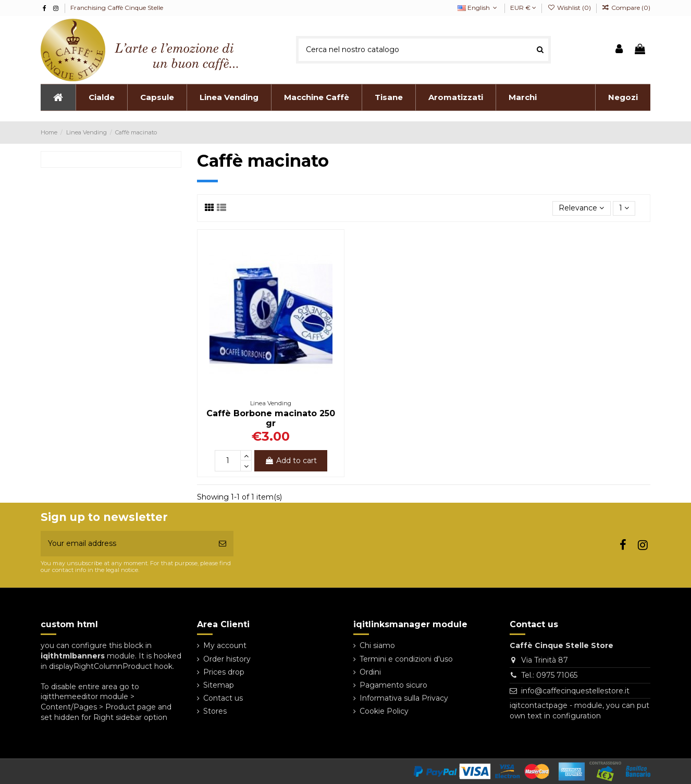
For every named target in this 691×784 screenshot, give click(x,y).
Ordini (370, 672)
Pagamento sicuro (393, 685)
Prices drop (224, 672)
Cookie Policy (384, 711)
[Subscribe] (223, 544)
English (478, 8)
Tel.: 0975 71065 (549, 675)
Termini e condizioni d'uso (406, 659)
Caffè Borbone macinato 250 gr (271, 418)
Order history (227, 659)
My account (225, 645)
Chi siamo (377, 645)
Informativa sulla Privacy (404, 698)
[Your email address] (126, 544)
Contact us (223, 698)
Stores (215, 711)
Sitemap (219, 685)
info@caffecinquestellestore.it (575, 691)
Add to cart (291, 461)
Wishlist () (570, 8)
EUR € (523, 8)
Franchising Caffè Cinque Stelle (117, 8)
